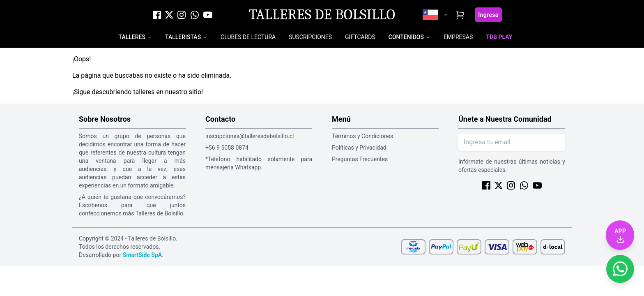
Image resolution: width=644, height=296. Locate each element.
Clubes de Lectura (248, 37)
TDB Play (499, 37)
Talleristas (183, 37)
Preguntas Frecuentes (360, 159)
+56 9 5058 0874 (227, 148)
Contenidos (406, 37)
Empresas (458, 37)
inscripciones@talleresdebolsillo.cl (250, 136)
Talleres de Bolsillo (322, 15)
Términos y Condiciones (362, 136)
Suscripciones (310, 37)
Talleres (132, 37)
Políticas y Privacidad (359, 148)
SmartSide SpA (143, 255)
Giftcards (360, 37)
